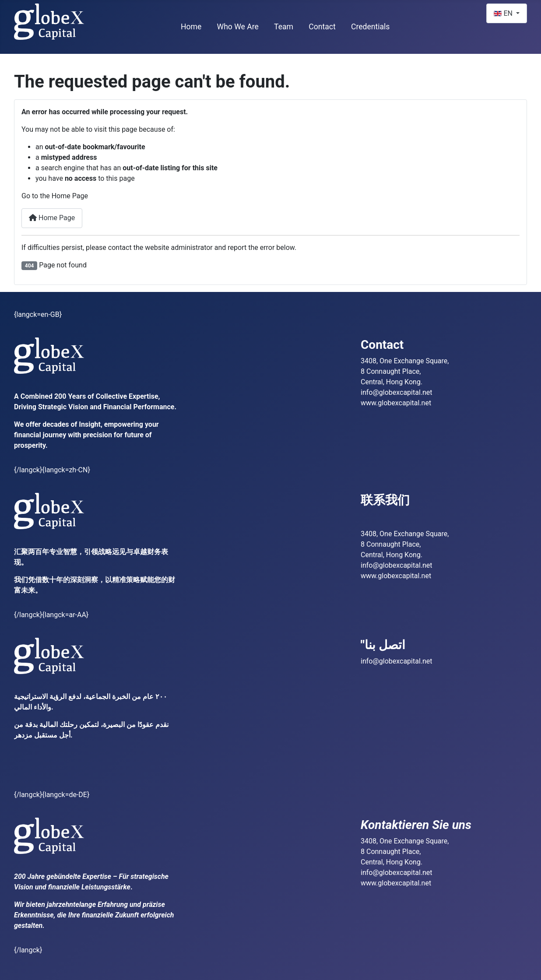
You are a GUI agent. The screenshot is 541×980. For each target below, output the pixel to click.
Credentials (371, 27)
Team (284, 27)
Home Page (52, 218)
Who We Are (238, 27)
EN (504, 13)
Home (191, 27)
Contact (322, 27)
